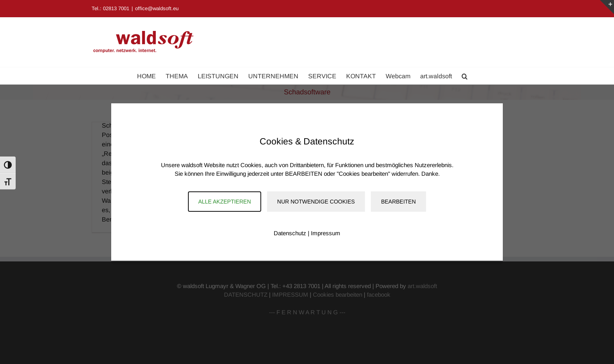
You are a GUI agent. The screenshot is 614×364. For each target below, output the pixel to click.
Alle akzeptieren (225, 202)
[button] (465, 76)
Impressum (326, 233)
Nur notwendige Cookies (316, 202)
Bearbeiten (398, 202)
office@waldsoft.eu (157, 8)
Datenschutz (290, 233)
